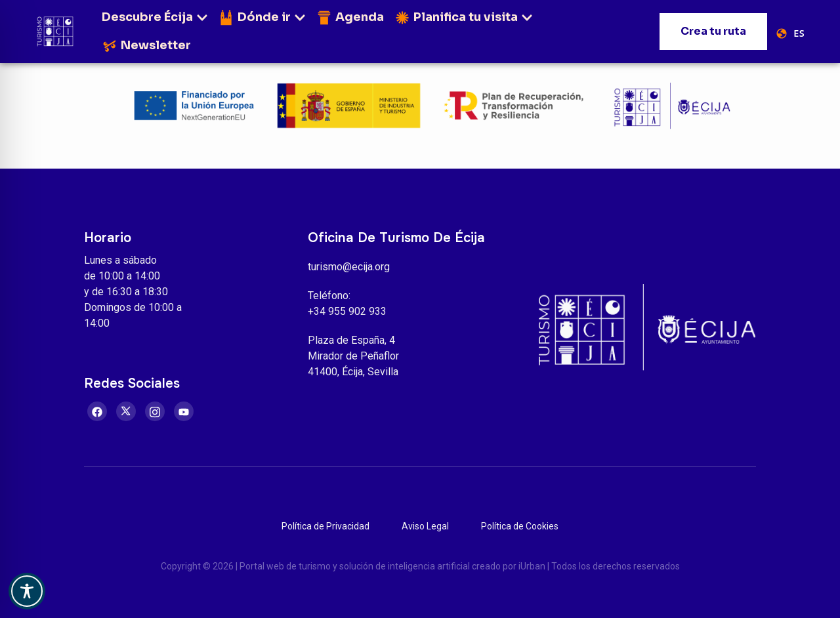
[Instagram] (155, 411)
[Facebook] (97, 411)
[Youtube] (184, 411)
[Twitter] (126, 411)
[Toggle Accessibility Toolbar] (27, 591)
